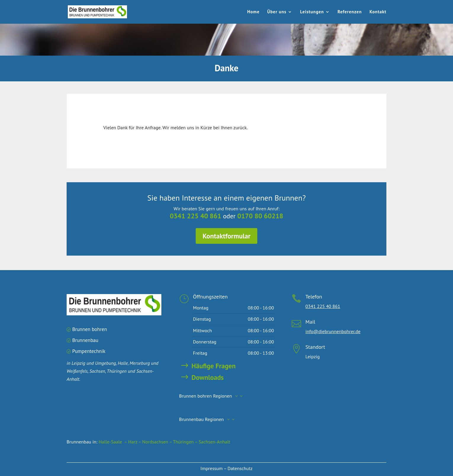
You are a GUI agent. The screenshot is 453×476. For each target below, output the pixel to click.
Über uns (277, 12)
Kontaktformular (227, 234)
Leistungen (312, 12)
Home (253, 12)
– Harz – (133, 442)
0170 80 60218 (257, 216)
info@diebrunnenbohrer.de (333, 331)
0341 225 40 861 (199, 216)
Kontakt (378, 12)
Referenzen (350, 12)
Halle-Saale (110, 442)
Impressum (212, 468)
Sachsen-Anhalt (215, 442)
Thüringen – (186, 442)
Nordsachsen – (158, 442)
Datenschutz (240, 468)
